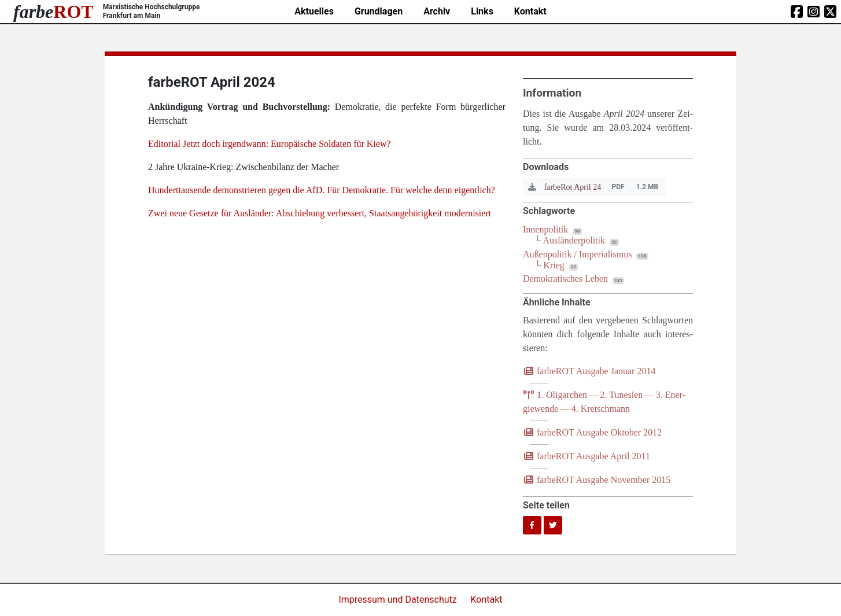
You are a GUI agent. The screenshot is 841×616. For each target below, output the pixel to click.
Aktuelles (314, 11)
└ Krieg (549, 265)
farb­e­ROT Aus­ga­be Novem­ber (597, 480)
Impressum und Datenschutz (399, 600)
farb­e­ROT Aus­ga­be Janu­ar (589, 371)
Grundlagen (379, 11)
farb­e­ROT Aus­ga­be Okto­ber (592, 432)
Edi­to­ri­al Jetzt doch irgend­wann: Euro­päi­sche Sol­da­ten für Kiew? (270, 144)
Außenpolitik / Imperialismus (577, 254)
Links (482, 11)
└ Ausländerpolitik (570, 240)
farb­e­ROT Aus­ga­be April (587, 456)
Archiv (437, 11)
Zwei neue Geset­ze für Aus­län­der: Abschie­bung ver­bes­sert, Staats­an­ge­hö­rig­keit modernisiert (321, 213)
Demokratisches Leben (565, 279)
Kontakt (530, 11)
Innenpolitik (545, 229)
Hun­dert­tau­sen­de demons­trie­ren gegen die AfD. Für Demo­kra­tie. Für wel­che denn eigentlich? (322, 190)
